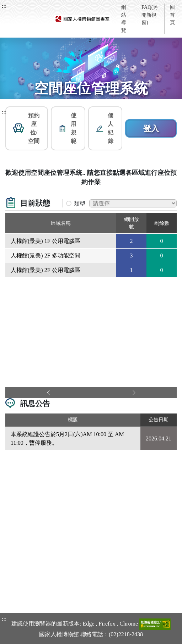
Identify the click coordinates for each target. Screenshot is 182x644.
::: (4, 6)
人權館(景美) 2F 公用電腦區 (45, 270)
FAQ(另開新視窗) (150, 15)
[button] (27, 128)
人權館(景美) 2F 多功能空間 (45, 256)
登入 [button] (151, 129)
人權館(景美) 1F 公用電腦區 (45, 241)
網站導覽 (124, 19)
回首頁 (172, 15)
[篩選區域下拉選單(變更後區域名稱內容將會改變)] (133, 203)
